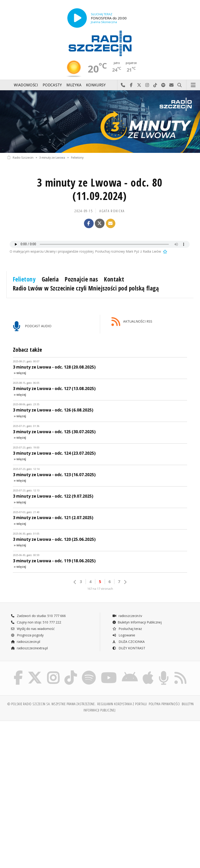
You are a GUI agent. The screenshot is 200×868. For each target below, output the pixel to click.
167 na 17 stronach (100, 589)
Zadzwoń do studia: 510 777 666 (38, 616)
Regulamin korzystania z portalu (122, 704)
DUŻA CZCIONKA (128, 642)
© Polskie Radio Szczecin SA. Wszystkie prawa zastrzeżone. (51, 704)
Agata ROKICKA (112, 211)
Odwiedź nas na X (139, 85)
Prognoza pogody (27, 635)
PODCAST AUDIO (32, 326)
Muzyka (74, 85)
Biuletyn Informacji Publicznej (137, 622)
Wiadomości (26, 85)
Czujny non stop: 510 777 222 (36, 622)
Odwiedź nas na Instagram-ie (147, 85)
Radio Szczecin (20, 157)
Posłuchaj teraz (127, 629)
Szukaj (180, 85)
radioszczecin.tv (127, 616)
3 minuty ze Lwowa (52, 157)
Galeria (50, 279)
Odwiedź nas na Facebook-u (131, 85)
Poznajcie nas (81, 279)
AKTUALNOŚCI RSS (132, 322)
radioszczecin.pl (25, 642)
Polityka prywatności (164, 704)
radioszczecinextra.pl (29, 648)
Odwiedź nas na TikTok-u (155, 85)
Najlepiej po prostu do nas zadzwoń (123, 85)
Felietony (77, 157)
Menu (193, 85)
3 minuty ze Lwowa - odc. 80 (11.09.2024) (100, 189)
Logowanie (124, 635)
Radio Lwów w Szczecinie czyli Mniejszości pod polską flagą (86, 288)
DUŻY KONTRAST (129, 648)
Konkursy (96, 85)
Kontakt (114, 279)
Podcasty (52, 85)
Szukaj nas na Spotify (163, 85)
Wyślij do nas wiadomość (172, 85)
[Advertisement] (53, 760)
